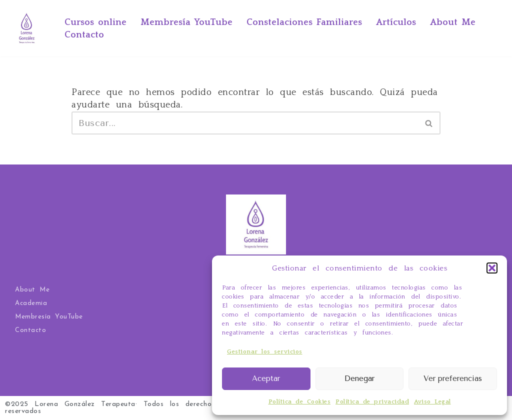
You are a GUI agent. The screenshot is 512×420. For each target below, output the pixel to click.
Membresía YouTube (186, 22)
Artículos (396, 22)
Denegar (359, 378)
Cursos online (95, 22)
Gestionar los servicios (265, 352)
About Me (453, 22)
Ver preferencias (453, 378)
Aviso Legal (432, 402)
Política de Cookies (300, 402)
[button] (492, 268)
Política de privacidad (372, 402)
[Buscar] (245, 123)
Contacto (84, 35)
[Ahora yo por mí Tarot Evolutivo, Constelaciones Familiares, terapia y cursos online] (27, 28)
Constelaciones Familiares (304, 22)
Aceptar (266, 378)
